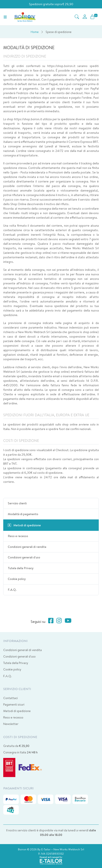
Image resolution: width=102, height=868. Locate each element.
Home (35, 32)
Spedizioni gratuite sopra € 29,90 (51, 4)
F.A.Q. (12, 590)
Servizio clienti (17, 503)
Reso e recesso (18, 536)
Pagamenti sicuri (14, 704)
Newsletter (11, 724)
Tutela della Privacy (21, 568)
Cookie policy (17, 579)
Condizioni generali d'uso (24, 557)
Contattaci (10, 698)
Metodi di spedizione (17, 711)
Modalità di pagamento (23, 514)
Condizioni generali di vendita (27, 547)
